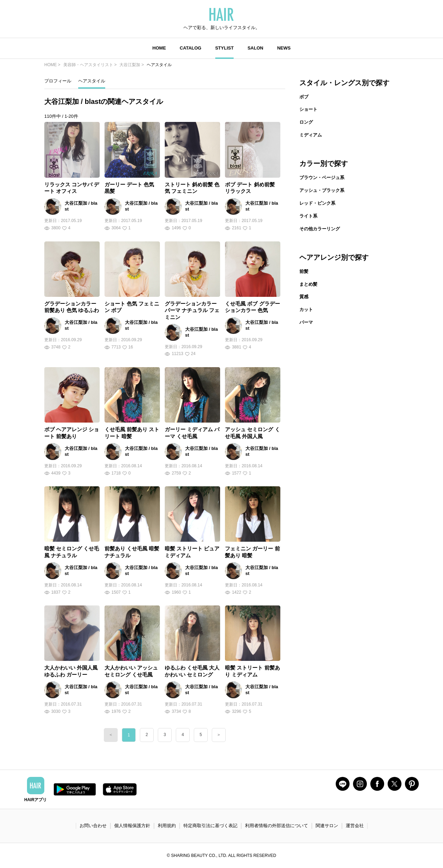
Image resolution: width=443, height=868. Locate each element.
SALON (255, 48)
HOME (159, 48)
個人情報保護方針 (132, 826)
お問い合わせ (93, 826)
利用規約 (167, 826)
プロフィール (58, 81)
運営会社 (355, 826)
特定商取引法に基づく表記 (210, 826)
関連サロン (327, 826)
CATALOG (190, 48)
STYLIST (224, 48)
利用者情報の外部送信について (277, 826)
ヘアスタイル (92, 81)
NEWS (284, 48)
